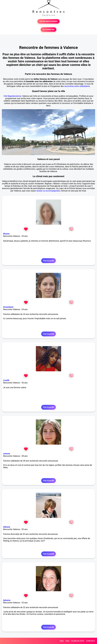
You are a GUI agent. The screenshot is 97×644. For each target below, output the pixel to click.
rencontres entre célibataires (77, 86)
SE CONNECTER (48, 30)
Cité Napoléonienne (12, 96)
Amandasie (8, 307)
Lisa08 (6, 380)
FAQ (62, 641)
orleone (7, 454)
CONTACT (91, 641)
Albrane (7, 527)
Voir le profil (48, 261)
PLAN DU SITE (78, 641)
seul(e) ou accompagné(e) (48, 191)
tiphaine (7, 600)
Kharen (6, 234)
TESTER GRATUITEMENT (49, 21)
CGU (67, 641)
